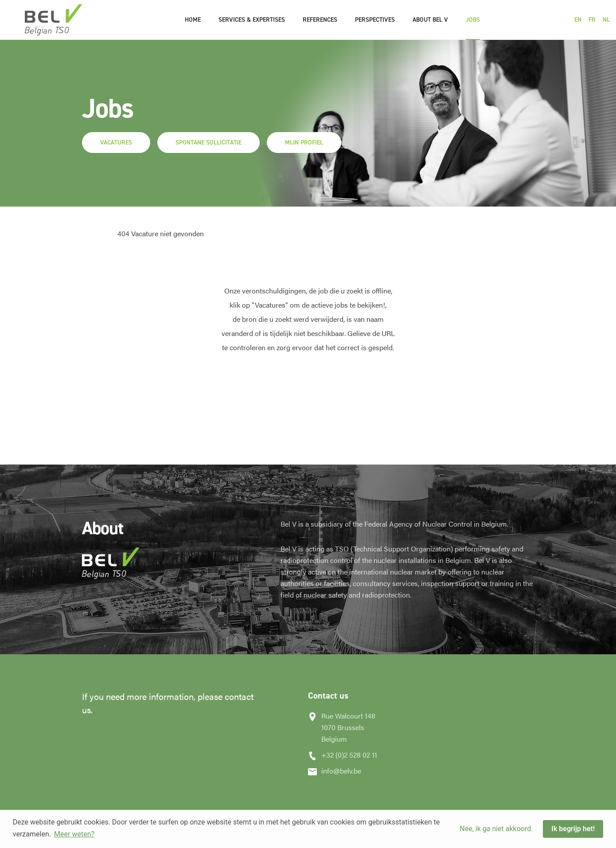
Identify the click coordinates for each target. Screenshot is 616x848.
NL (606, 20)
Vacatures (116, 143)
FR (592, 20)
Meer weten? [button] (74, 834)
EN (578, 20)
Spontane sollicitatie (209, 143)
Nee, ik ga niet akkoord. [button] (496, 829)
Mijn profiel (304, 143)
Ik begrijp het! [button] (573, 829)
